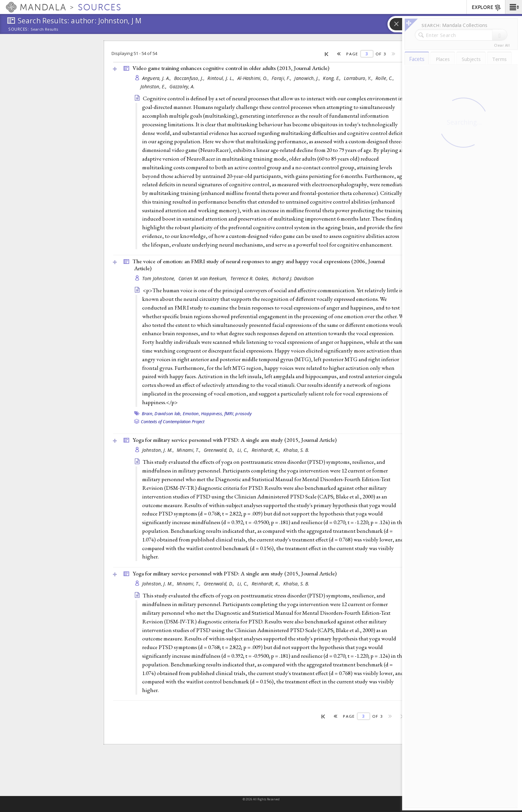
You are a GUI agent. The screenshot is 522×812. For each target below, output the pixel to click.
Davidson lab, (168, 413)
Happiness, (212, 413)
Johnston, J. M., (159, 450)
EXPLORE (487, 8)
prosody (244, 413)
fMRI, (229, 413)
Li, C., (244, 450)
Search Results (44, 29)
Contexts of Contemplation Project (173, 421)
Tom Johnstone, (159, 278)
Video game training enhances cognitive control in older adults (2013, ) (231, 68)
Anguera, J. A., (157, 78)
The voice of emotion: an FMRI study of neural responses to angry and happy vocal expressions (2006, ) (259, 265)
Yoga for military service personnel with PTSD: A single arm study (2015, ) (235, 440)
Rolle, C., (385, 78)
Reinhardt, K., (267, 450)
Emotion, (191, 413)
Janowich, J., (308, 78)
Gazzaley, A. (182, 86)
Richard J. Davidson (293, 278)
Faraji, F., (282, 78)
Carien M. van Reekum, (204, 278)
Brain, (148, 413)
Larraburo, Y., (359, 78)
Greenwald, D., (220, 450)
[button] (514, 7)
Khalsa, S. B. (296, 450)
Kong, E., (333, 78)
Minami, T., (189, 450)
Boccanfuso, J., (190, 78)
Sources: (19, 30)
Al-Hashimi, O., (254, 78)
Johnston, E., (154, 86)
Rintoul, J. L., (221, 78)
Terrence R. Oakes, (251, 278)
